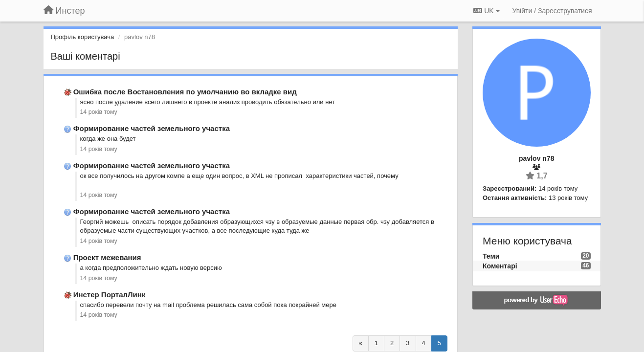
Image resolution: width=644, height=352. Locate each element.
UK (486, 11)
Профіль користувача (83, 37)
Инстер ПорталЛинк (110, 295)
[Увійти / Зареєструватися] (552, 11)
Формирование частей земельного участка (152, 128)
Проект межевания (107, 257)
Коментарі (500, 266)
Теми (491, 256)
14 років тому (99, 112)
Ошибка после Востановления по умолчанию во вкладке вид (185, 92)
